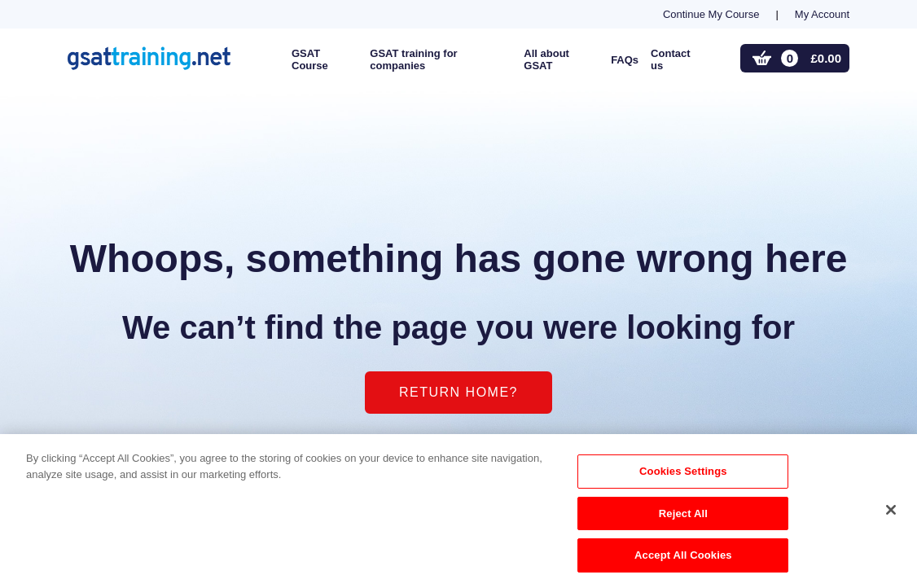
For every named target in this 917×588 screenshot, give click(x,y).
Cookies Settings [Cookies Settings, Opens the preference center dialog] (683, 475)
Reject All (683, 518)
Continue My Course (711, 14)
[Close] (891, 514)
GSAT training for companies (413, 59)
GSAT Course (310, 59)
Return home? (458, 392)
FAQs (625, 60)
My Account (822, 14)
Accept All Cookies (683, 560)
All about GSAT (546, 59)
